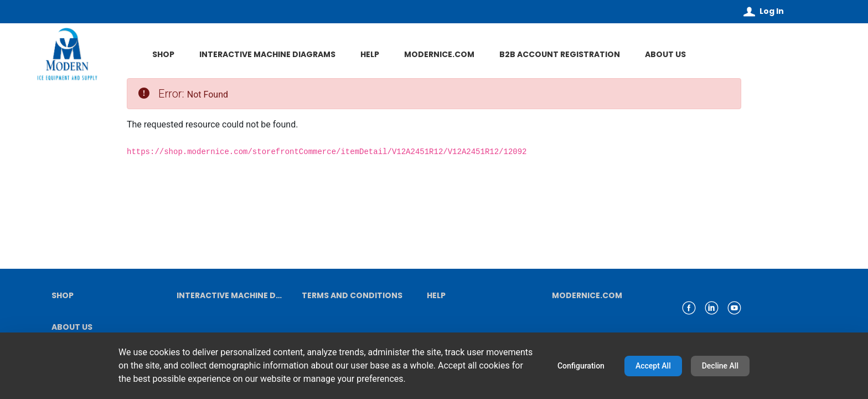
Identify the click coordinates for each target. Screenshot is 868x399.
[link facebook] (689, 308)
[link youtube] (734, 308)
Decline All (720, 366)
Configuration (581, 366)
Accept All (653, 366)
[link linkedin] (712, 308)
